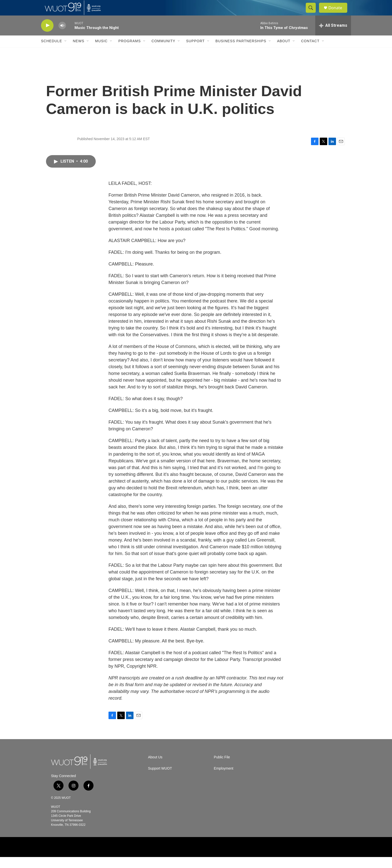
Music (101, 52)
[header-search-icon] (313, 13)
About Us (155, 768)
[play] (47, 36)
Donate (338, 13)
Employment (223, 779)
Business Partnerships (241, 52)
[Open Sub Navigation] (66, 52)
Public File (222, 768)
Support (195, 52)
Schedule (51, 52)
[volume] (62, 36)
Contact (310, 52)
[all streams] (333, 36)
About (284, 52)
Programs (129, 52)
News (78, 52)
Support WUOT (160, 779)
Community (163, 52)
